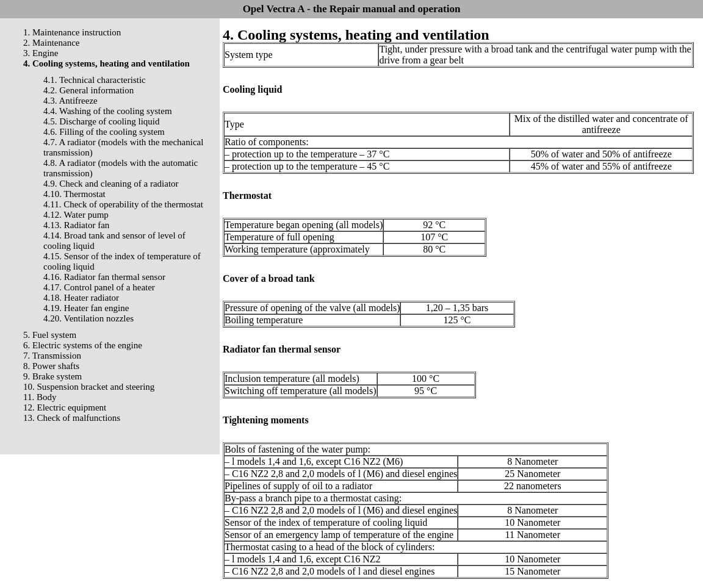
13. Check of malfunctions (72, 418)
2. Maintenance (51, 43)
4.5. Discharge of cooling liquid (102, 121)
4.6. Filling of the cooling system (104, 132)
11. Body (40, 397)
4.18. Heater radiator (81, 298)
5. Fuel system (50, 335)
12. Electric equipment (65, 407)
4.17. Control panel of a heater (99, 287)
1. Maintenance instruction (72, 32)
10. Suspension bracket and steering (89, 387)
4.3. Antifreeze (70, 101)
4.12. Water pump (76, 215)
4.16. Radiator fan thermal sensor (104, 277)
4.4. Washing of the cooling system (108, 111)
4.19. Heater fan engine (86, 308)
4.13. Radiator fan (76, 225)
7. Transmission (52, 356)
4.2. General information (88, 90)
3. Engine (41, 53)
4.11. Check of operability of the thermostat (123, 204)
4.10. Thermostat (74, 194)
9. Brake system (52, 376)
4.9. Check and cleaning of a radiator (111, 184)
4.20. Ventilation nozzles (88, 318)
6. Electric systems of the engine (83, 345)
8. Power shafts (51, 366)
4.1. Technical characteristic (95, 80)
